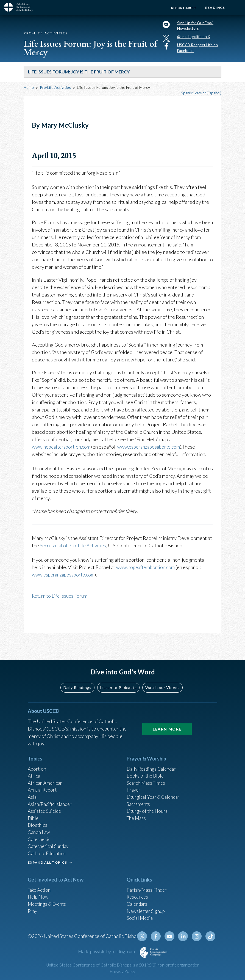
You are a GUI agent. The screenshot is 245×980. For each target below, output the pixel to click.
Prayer (134, 783)
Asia (32, 790)
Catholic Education (48, 850)
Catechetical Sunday (49, 842)
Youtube (171, 936)
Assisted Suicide (45, 805)
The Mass (137, 813)
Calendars (138, 902)
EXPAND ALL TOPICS (47, 859)
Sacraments (139, 798)
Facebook (158, 936)
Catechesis (40, 835)
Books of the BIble (146, 768)
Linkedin (184, 936)
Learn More (167, 721)
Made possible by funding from (107, 951)
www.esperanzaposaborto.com (153, 449)
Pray (33, 909)
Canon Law (39, 828)
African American (46, 776)
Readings (214, 8)
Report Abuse (182, 8)
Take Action (40, 887)
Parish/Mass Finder (147, 887)
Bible (34, 813)
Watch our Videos (162, 679)
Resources (138, 894)
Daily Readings (77, 679)
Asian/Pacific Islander (51, 798)
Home (29, 90)
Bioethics (38, 820)
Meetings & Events (48, 902)
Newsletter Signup (147, 909)
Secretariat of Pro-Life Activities (75, 548)
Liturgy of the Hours (148, 805)
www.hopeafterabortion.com (62, 449)
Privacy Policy (122, 971)
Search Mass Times (147, 776)
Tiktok (211, 936)
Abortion (37, 761)
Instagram (197, 936)
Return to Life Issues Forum (61, 598)
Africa (34, 768)
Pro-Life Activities (55, 90)
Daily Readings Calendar (153, 761)
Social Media (140, 916)
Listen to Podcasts (118, 679)
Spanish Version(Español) (201, 96)
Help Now (39, 894)
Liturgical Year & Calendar (155, 790)
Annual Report (43, 783)
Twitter (145, 936)
